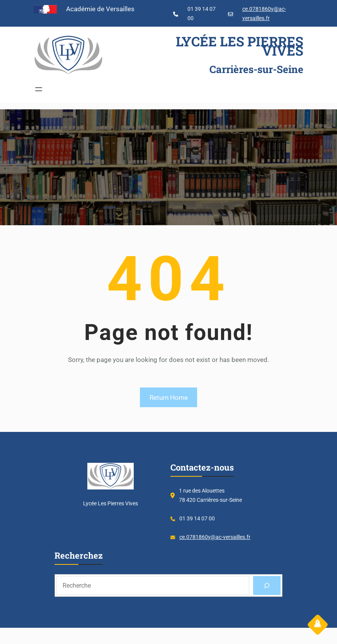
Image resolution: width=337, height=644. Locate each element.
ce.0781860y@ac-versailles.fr (215, 537)
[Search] (267, 585)
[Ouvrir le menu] (39, 89)
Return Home (169, 398)
